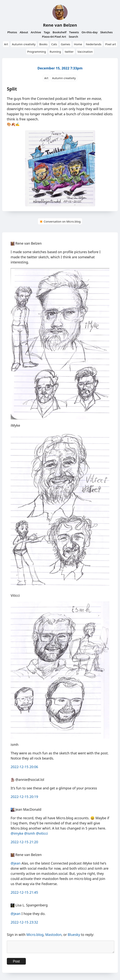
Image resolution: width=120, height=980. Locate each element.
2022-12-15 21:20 (24, 842)
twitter (69, 52)
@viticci (42, 833)
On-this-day (90, 32)
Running (55, 52)
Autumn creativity (24, 44)
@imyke (17, 833)
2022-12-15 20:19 (24, 797)
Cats (54, 44)
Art (6, 44)
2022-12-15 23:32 (24, 922)
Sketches (106, 32)
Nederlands (94, 44)
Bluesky (74, 935)
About (24, 32)
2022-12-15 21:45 (24, 892)
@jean (16, 863)
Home (78, 44)
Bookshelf (60, 32)
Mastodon (54, 935)
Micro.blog (35, 935)
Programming (37, 52)
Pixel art (111, 44)
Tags (47, 32)
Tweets (74, 32)
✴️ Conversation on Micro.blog (60, 221)
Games (66, 44)
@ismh (30, 833)
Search (73, 37)
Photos (12, 32)
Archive (36, 32)
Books (43, 44)
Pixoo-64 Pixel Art (54, 37)
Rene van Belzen (60, 25)
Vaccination (85, 52)
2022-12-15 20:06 (24, 767)
